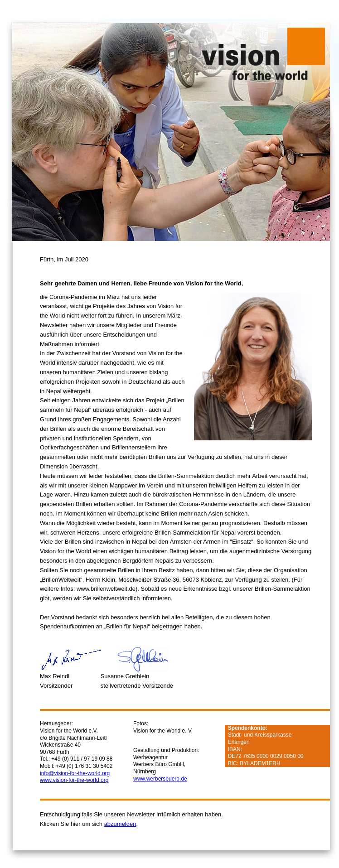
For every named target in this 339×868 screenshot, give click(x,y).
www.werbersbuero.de (160, 779)
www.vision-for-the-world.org (74, 780)
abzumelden (120, 824)
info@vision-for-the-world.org (75, 773)
